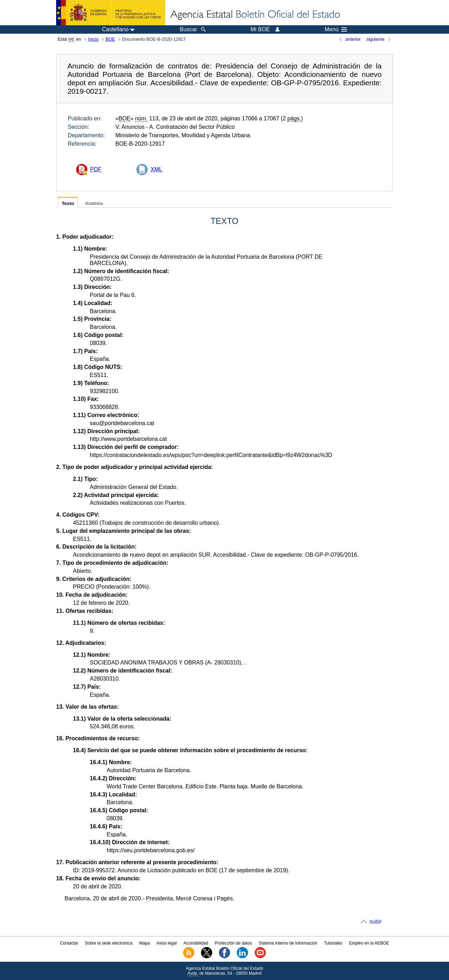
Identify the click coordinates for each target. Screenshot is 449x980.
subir (376, 922)
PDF (96, 169)
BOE (110, 39)
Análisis (94, 203)
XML (156, 169)
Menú (336, 29)
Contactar (69, 943)
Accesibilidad (196, 943)
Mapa (145, 943)
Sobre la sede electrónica (109, 943)
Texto (68, 203)
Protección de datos (233, 943)
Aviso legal (167, 943)
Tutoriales (333, 943)
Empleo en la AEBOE (369, 943)
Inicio (93, 39)
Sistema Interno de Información (288, 943)
